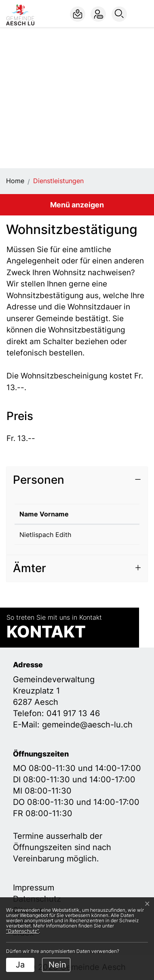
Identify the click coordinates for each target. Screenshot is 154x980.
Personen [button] (39, 480)
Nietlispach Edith (45, 535)
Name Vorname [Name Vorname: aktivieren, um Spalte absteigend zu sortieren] (44, 514)
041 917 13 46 (73, 713)
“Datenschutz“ (22, 931)
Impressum (34, 888)
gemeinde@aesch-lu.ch (87, 725)
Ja (20, 965)
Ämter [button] (30, 568)
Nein (57, 965)
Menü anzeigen (77, 205)
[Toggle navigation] (142, 14)
